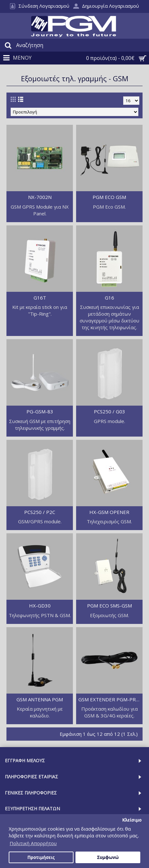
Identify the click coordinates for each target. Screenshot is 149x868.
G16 (109, 298)
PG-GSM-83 (40, 411)
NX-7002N (40, 197)
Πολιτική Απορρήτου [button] (33, 843)
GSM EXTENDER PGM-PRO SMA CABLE (110, 699)
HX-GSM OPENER (109, 512)
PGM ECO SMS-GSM (109, 606)
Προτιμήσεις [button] (41, 857)
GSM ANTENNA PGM (40, 699)
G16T (40, 298)
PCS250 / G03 (109, 411)
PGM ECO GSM (109, 197)
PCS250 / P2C (40, 512)
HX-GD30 (40, 606)
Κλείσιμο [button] (132, 820)
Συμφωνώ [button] (108, 857)
